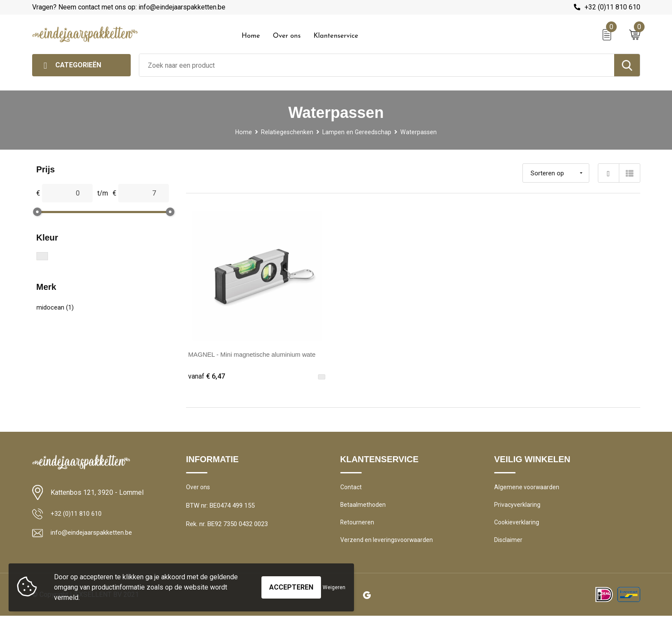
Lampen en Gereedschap (357, 132)
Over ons (286, 36)
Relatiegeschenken (286, 132)
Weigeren (334, 587)
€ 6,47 (207, 376)
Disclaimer (509, 544)
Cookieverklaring (517, 526)
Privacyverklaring (517, 507)
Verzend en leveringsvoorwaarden (388, 544)
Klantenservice (336, 36)
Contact (352, 489)
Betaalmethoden (363, 507)
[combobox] (377, 65)
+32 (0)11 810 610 (612, 7)
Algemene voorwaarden (528, 489)
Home (251, 36)
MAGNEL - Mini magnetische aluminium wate (257, 354)
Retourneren (358, 526)
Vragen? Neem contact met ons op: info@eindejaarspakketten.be (129, 7)
